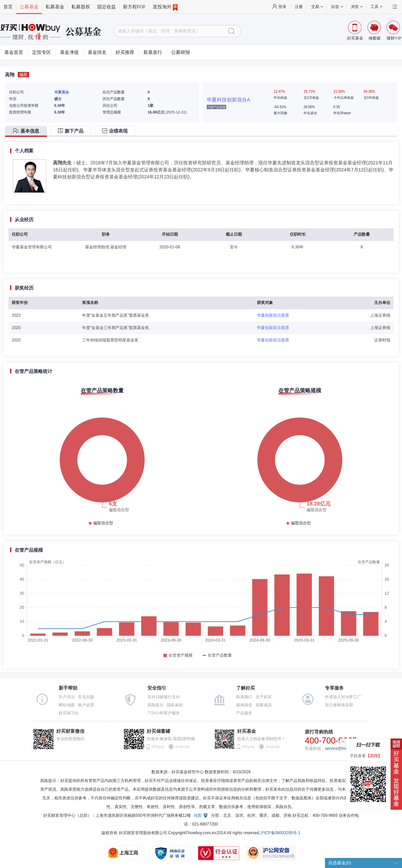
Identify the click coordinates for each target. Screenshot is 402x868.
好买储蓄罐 (158, 731)
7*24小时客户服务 (164, 713)
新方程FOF (134, 7)
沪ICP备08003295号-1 (280, 833)
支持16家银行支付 (164, 697)
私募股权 (81, 7)
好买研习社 (69, 713)
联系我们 (244, 697)
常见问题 (86, 697)
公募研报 (181, 52)
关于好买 (264, 697)
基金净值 (69, 52)
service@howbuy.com (345, 748)
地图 (198, 815)
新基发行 (153, 52)
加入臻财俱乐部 (339, 705)
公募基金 (29, 7)
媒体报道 (244, 705)
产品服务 (244, 713)
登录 (282, 7)
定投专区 (42, 52)
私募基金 (55, 7)
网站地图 (67, 705)
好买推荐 (125, 52)
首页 (8, 7)
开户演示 (67, 697)
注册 (299, 7)
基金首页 (14, 52)
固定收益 (107, 7)
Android (182, 747)
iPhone (158, 747)
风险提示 (155, 705)
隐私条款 (175, 705)
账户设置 (86, 705)
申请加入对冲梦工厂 (343, 697)
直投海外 (165, 7)
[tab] (28, 131)
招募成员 (264, 705)
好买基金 (247, 731)
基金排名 (97, 52)
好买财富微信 (70, 731)
